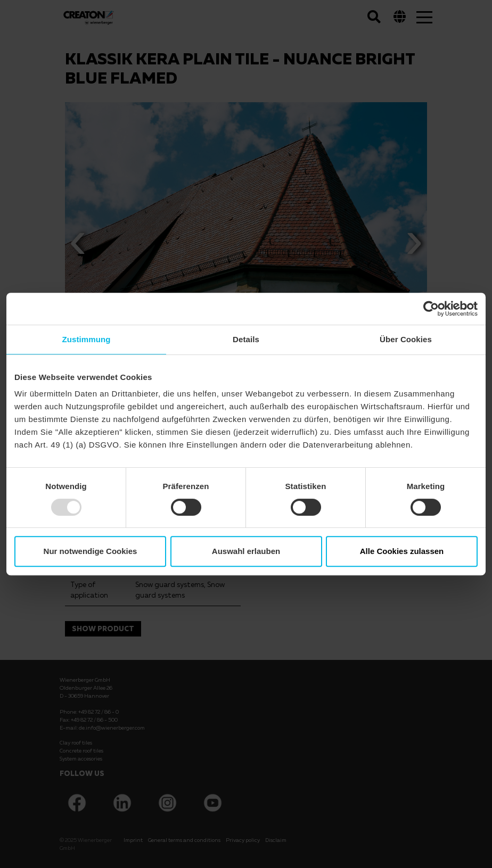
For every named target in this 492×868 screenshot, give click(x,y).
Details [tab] (246, 339)
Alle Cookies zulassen (402, 551)
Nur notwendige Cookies (91, 551)
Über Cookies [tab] (406, 339)
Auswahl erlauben (246, 551)
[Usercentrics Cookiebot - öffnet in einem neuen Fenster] (431, 309)
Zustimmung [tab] (87, 339)
